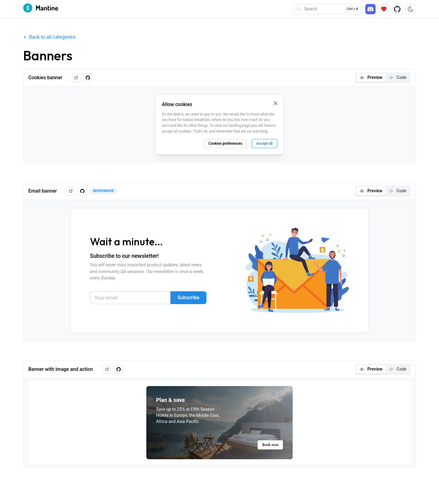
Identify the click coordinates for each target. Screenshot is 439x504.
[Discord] (370, 9)
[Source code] (397, 9)
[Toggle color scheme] (411, 9)
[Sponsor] (384, 9)
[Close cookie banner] (276, 103)
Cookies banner (45, 78)
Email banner (43, 191)
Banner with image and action (61, 369)
